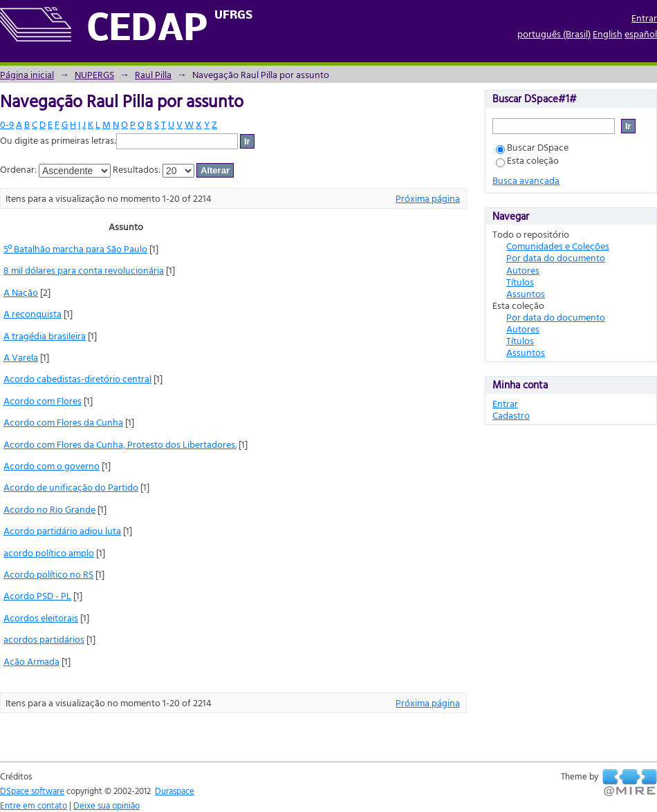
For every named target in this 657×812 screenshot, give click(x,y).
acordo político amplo (49, 553)
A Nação (21, 292)
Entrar (644, 18)
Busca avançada (526, 180)
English (608, 34)
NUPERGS (94, 74)
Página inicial (27, 74)
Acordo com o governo (52, 465)
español (641, 34)
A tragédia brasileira (45, 336)
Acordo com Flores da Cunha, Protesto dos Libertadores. (120, 444)
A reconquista (33, 313)
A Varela (21, 357)
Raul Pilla (153, 74)
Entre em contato (34, 805)
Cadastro (511, 415)
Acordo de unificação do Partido (71, 487)
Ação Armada (31, 661)
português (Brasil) (554, 34)
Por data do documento (556, 257)
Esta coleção (527, 160)
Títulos (520, 282)
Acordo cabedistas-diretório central (77, 378)
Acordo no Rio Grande (49, 509)
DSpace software (32, 791)
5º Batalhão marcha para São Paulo (75, 248)
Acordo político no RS (48, 574)
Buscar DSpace (532, 147)
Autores (523, 270)
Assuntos (526, 293)
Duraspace (175, 791)
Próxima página (428, 198)
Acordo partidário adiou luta (62, 530)
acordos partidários (44, 639)
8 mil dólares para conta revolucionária (84, 270)
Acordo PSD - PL (37, 595)
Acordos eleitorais (41, 617)
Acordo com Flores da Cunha (63, 422)
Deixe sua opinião (107, 805)
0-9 (7, 124)
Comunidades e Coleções (558, 246)
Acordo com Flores (43, 400)
